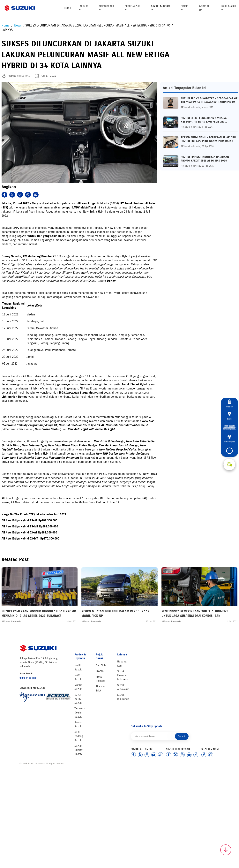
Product (83, 8)
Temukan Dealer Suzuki (80, 713)
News (18, 25)
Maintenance (106, 8)
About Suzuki (132, 8)
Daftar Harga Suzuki (78, 699)
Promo (100, 671)
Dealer (229, 411)
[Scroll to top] (226, 850)
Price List (229, 395)
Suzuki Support (160, 8)
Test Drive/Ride (229, 445)
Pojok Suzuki (228, 8)
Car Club (101, 665)
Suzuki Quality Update (78, 750)
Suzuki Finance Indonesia (123, 675)
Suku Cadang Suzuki (79, 736)
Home (67, 8)
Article (184, 8)
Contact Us (204, 8)
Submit (182, 736)
